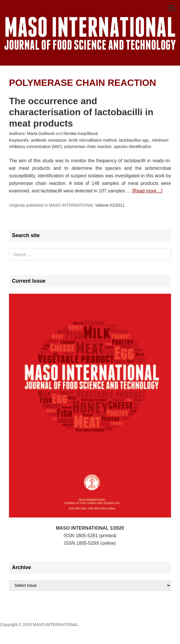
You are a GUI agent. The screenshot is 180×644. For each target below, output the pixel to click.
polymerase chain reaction (88, 147)
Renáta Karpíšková (81, 134)
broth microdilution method (93, 140)
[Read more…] (147, 191)
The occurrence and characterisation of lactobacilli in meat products (81, 112)
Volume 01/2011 (110, 205)
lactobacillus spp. (134, 140)
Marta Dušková (41, 134)
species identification (133, 147)
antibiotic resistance (49, 140)
